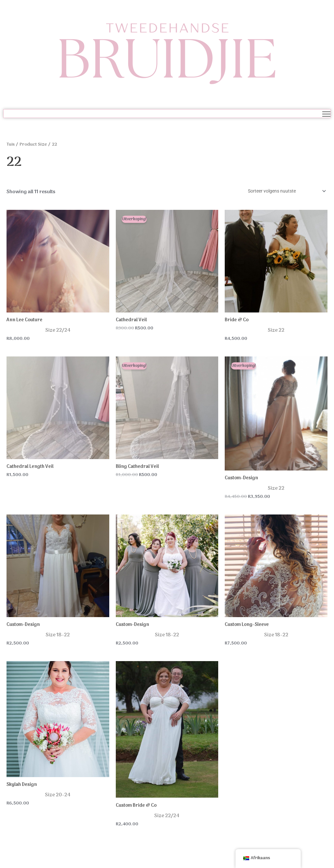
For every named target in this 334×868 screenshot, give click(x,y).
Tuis (11, 145)
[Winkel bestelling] (282, 192)
